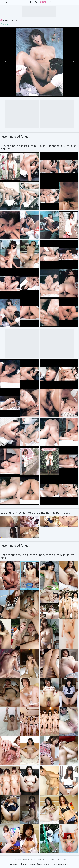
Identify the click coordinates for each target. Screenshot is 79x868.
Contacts (14, 864)
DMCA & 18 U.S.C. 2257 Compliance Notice (53, 864)
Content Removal (28, 864)
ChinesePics (40, 2)
